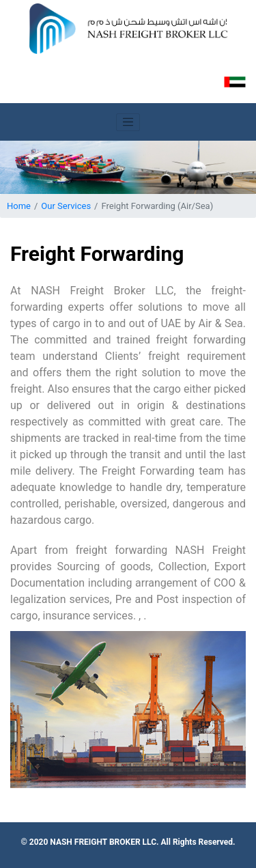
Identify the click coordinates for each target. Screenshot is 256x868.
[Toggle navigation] (128, 122)
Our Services (66, 206)
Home (19, 206)
